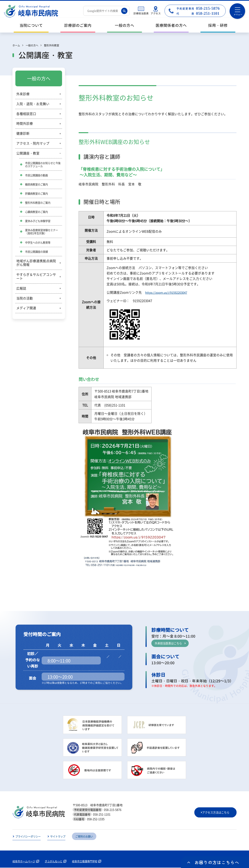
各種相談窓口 (26, 114)
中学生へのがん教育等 (39, 244)
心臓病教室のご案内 (37, 212)
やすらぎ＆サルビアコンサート (36, 278)
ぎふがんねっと (56, 862)
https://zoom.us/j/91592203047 (168, 292)
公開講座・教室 (28, 153)
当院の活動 (25, 300)
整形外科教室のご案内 (39, 203)
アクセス (156, 13)
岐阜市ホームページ (25, 862)
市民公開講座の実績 (37, 253)
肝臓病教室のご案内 (37, 194)
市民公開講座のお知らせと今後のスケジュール (43, 165)
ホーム (16, 45)
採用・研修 (218, 25)
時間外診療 (25, 123)
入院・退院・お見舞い (33, 104)
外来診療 (23, 94)
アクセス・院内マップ (33, 143)
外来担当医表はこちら (169, 643)
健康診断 (23, 133)
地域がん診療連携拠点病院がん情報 (36, 264)
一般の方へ (124, 25)
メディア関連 (26, 310)
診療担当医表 (141, 13)
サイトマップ (60, 837)
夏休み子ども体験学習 (39, 222)
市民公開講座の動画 (37, 175)
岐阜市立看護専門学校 (89, 862)
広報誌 (21, 290)
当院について (31, 25)
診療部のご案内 (78, 25)
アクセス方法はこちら (216, 813)
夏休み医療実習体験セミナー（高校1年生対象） (43, 233)
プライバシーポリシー (29, 837)
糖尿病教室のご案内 (37, 185)
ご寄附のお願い (88, 837)
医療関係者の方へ (171, 25)
